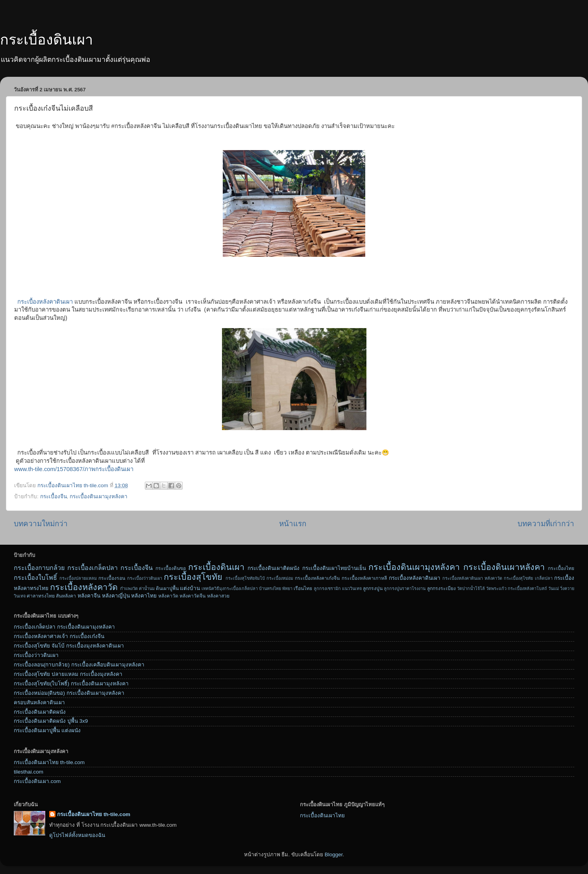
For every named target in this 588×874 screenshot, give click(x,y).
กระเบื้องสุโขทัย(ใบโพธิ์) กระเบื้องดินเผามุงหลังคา (71, 684)
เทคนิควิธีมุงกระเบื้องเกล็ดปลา (230, 588)
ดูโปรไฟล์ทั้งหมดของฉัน (77, 835)
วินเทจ (20, 596)
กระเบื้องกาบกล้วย (39, 568)
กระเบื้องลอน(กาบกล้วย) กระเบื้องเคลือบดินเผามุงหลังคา (79, 665)
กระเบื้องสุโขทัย (193, 577)
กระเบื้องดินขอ (171, 568)
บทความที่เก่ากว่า (546, 524)
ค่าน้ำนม (147, 588)
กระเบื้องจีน (54, 496)
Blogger (334, 855)
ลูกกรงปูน (373, 588)
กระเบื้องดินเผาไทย (322, 816)
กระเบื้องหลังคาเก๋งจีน (317, 578)
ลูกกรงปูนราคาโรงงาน (405, 588)
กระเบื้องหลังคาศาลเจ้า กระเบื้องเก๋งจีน (59, 636)
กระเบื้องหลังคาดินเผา (45, 302)
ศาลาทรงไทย (41, 596)
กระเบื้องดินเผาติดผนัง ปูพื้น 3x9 (51, 721)
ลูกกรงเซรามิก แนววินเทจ (338, 588)
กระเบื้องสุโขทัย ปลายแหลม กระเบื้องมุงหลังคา (68, 674)
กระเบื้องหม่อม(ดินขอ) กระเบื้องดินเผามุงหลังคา (69, 693)
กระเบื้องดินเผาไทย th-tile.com (49, 762)
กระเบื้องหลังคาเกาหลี (364, 578)
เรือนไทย (303, 588)
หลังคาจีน (89, 596)
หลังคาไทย (144, 596)
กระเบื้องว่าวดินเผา (145, 578)
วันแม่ (554, 588)
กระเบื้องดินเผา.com (37, 781)
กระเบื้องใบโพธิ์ (35, 577)
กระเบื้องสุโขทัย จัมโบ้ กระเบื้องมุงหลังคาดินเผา (69, 646)
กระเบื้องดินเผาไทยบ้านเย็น (334, 568)
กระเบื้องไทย (561, 568)
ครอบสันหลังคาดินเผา (39, 702)
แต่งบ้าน (190, 588)
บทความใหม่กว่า (41, 524)
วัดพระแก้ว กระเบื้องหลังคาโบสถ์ (517, 588)
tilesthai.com (29, 772)
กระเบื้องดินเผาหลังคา (504, 567)
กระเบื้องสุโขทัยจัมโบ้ (245, 578)
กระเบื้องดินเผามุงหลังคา (99, 496)
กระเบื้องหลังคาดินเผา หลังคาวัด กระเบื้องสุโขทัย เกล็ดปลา (497, 578)
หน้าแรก (293, 524)
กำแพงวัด (129, 588)
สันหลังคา (66, 596)
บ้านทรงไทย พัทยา (276, 588)
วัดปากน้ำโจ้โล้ (471, 588)
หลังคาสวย (218, 596)
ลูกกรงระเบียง (441, 588)
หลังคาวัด (168, 596)
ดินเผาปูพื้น (167, 588)
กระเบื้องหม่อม (280, 578)
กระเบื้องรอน (112, 578)
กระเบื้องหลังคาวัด (84, 587)
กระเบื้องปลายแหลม (78, 578)
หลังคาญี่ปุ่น (116, 596)
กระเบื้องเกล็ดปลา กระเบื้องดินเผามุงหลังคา (64, 627)
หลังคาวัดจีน (192, 596)
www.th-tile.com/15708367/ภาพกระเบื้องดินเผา (74, 469)
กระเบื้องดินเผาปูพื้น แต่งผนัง (47, 730)
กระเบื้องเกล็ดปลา (92, 568)
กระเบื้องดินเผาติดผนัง (274, 568)
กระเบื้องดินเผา (46, 40)
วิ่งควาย (567, 588)
